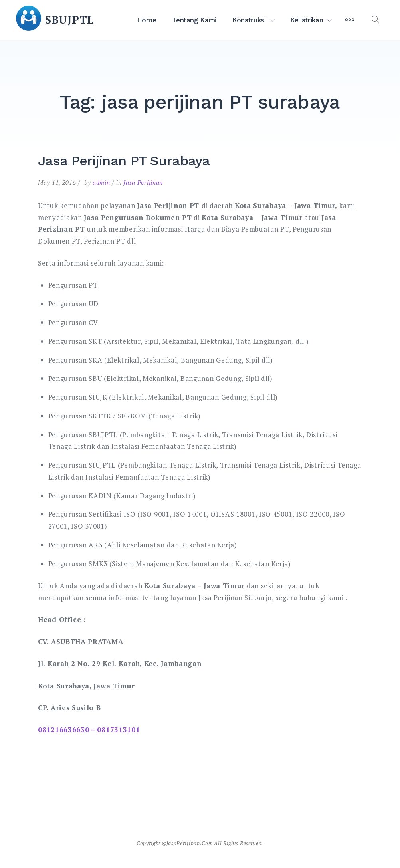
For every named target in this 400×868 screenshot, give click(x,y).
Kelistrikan (307, 20)
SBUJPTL (70, 20)
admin (101, 182)
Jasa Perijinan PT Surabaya (124, 161)
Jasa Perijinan (143, 182)
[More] (350, 20)
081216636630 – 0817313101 (89, 730)
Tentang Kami (194, 20)
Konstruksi (249, 20)
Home (147, 20)
